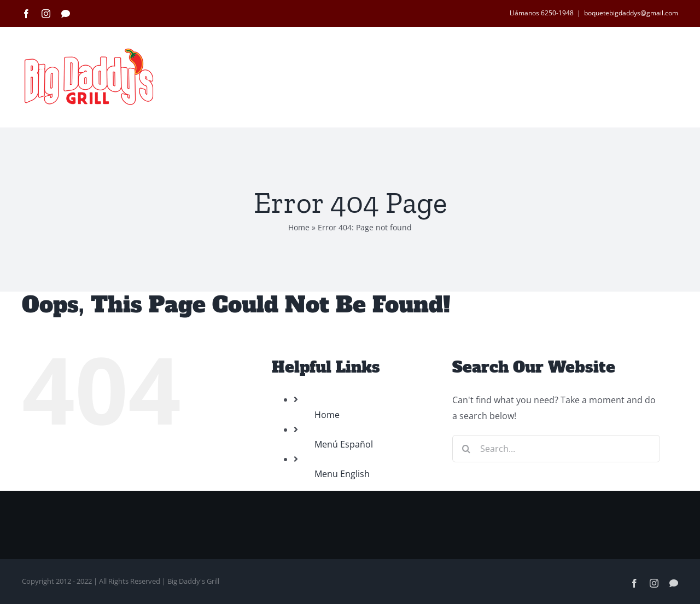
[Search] (466, 449)
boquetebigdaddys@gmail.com (631, 13)
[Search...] (556, 449)
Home (299, 227)
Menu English (342, 474)
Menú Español (344, 444)
